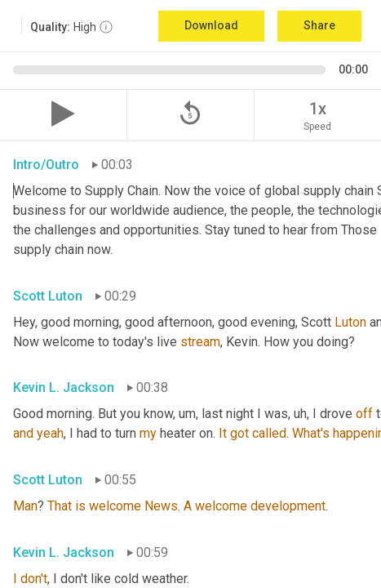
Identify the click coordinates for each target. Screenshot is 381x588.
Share (319, 25)
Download (211, 25)
